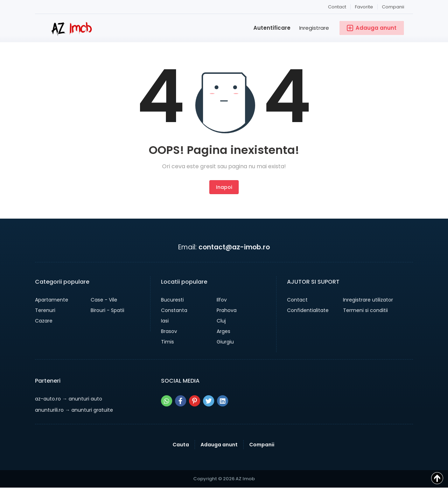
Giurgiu (225, 342)
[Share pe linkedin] (223, 401)
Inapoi (224, 187)
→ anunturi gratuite (74, 410)
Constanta (174, 310)
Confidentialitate (308, 310)
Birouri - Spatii (107, 310)
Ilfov (222, 300)
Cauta (181, 445)
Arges (223, 331)
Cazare (44, 321)
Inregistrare (314, 28)
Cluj (221, 321)
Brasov (169, 331)
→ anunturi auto (69, 399)
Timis (167, 342)
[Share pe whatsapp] (167, 401)
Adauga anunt (219, 445)
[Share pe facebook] (181, 401)
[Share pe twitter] (209, 401)
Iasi (165, 321)
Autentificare (272, 28)
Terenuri (45, 310)
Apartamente (52, 300)
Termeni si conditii (365, 310)
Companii (393, 7)
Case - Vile (104, 300)
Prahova (227, 310)
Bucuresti (172, 300)
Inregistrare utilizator (368, 300)
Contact (337, 7)
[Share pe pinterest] (195, 401)
